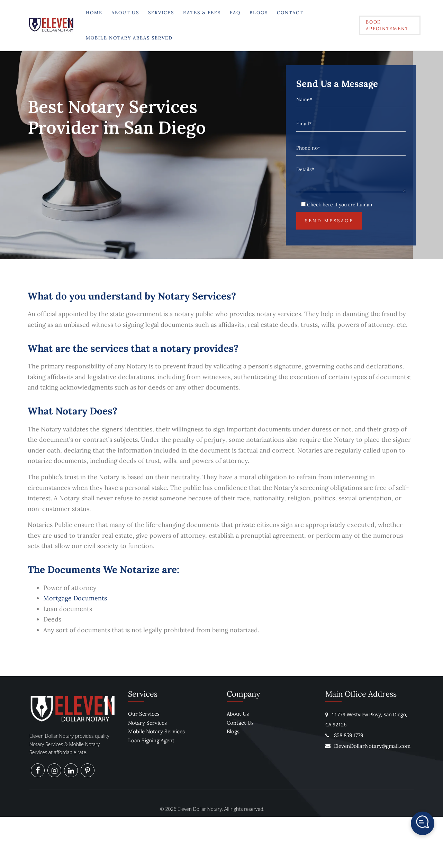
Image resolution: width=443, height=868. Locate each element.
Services (161, 13)
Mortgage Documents (75, 598)
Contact (290, 13)
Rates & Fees (202, 13)
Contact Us (240, 723)
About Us (125, 13)
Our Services (144, 714)
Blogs (258, 13)
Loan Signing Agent (151, 740)
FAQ (235, 13)
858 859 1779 (349, 735)
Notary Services (147, 723)
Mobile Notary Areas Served (129, 38)
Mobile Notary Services (156, 731)
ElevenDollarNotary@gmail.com (368, 746)
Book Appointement (386, 25)
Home (94, 13)
